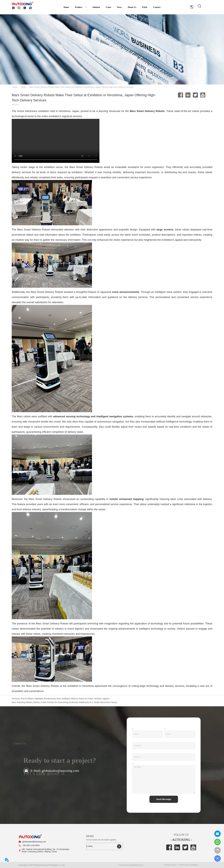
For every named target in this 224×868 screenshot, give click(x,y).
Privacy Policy (170, 865)
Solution (96, 7)
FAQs (145, 7)
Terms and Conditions (189, 865)
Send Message (164, 799)
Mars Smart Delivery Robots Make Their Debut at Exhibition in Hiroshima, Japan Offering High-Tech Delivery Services (81, 87)
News (119, 7)
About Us (132, 7)
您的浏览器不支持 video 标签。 (56, 141)
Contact (157, 7)
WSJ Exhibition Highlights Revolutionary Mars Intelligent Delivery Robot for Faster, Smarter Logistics (65, 699)
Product (81, 7)
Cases (108, 7)
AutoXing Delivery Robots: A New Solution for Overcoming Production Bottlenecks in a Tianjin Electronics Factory (67, 702)
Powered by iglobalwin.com (131, 865)
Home (66, 7)
